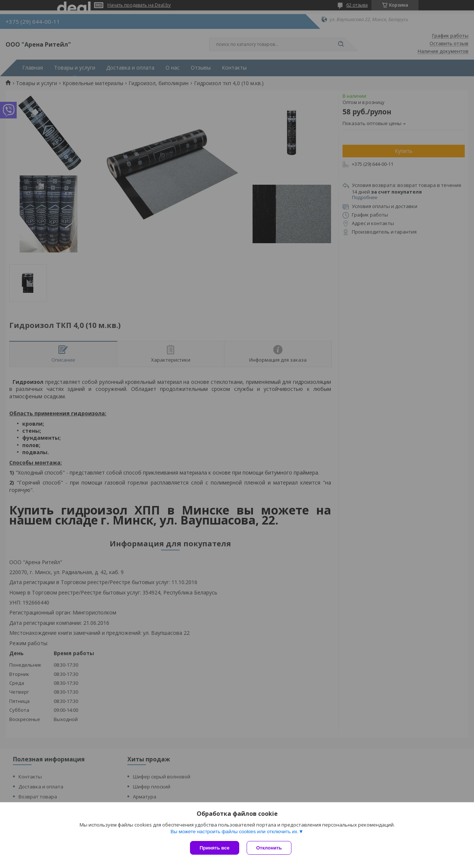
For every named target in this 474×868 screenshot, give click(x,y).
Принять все (215, 848)
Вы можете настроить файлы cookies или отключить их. (234, 832)
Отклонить (269, 848)
